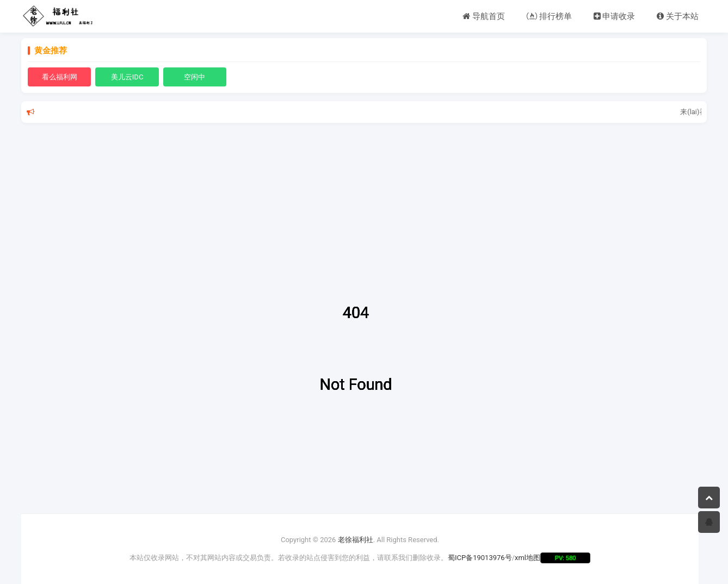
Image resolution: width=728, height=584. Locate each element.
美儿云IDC (127, 77)
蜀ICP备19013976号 (480, 558)
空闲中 (195, 77)
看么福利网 (60, 77)
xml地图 (528, 558)
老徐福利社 (356, 540)
